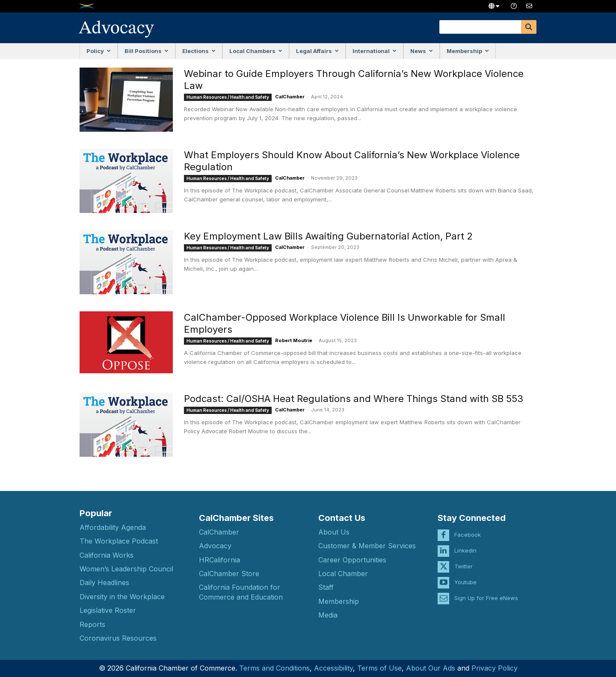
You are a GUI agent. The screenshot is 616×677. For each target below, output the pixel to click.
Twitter (463, 562)
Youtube (465, 577)
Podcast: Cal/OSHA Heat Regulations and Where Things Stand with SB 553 (354, 399)
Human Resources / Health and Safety (228, 97)
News (422, 51)
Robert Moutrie (294, 340)
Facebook (468, 530)
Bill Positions (147, 51)
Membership (468, 51)
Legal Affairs (317, 51)
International (375, 51)
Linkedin (465, 546)
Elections (199, 51)
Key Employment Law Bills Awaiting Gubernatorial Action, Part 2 (328, 236)
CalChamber (290, 97)
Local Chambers (256, 51)
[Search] (529, 27)
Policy (99, 51)
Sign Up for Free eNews (486, 593)
